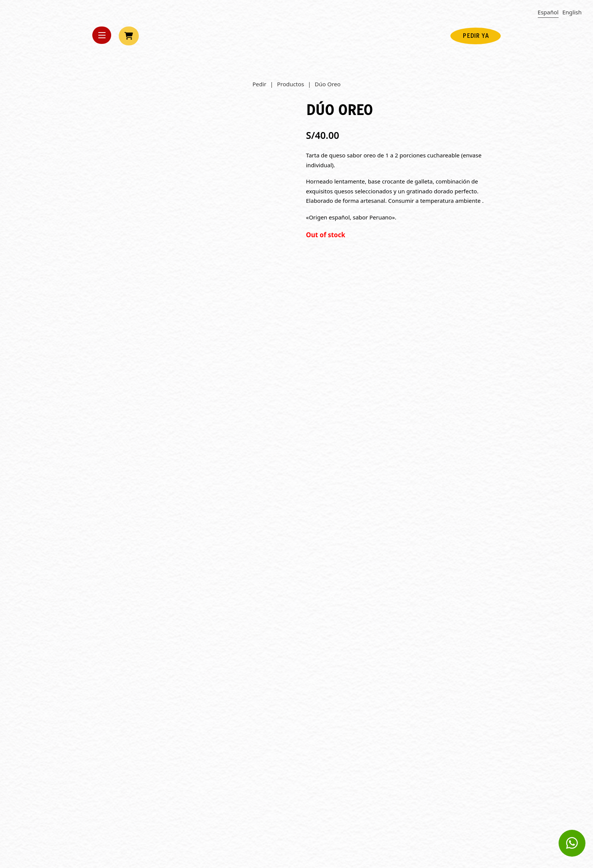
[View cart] (129, 36)
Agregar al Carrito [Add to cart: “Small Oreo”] (126, 506)
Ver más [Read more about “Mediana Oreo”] (250, 506)
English (572, 12)
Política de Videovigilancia (466, 808)
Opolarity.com (256, 807)
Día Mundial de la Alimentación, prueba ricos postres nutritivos (286, 699)
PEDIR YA (476, 36)
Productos (291, 84)
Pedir (259, 84)
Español (548, 12)
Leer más (111, 761)
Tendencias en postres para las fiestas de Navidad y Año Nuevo (436, 699)
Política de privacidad (472, 818)
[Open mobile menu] (102, 35)
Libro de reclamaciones (469, 827)
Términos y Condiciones (469, 837)
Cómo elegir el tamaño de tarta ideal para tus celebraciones (154, 699)
